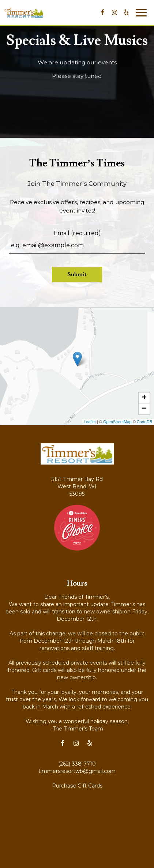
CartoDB (144, 422)
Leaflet (90, 422)
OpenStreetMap (117, 422)
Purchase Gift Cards (77, 786)
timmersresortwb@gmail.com (77, 771)
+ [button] (144, 398)
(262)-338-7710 (77, 764)
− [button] (144, 409)
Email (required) (77, 233)
